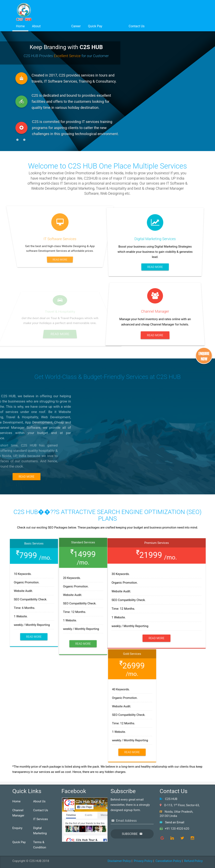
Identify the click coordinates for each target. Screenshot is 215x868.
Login (115, 26)
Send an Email (175, 822)
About (36, 26)
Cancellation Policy (168, 861)
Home (20, 26)
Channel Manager (18, 813)
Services (56, 26)
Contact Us (137, 26)
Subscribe (130, 834)
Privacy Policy (143, 861)
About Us (39, 801)
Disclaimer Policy (119, 861)
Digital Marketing (40, 831)
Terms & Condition (40, 845)
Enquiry (17, 828)
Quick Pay (95, 26)
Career (76, 26)
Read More (27, 477)
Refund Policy (193, 861)
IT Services (41, 819)
